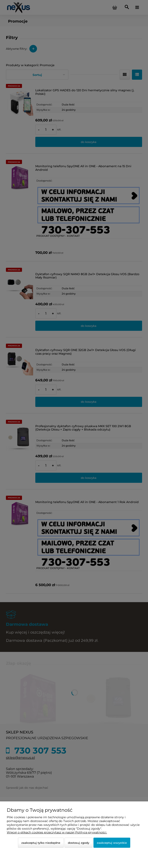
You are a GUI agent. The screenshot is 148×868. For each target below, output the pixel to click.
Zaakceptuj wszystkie (112, 843)
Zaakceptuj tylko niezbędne (41, 843)
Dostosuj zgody (79, 843)
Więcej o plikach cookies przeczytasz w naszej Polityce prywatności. (57, 832)
